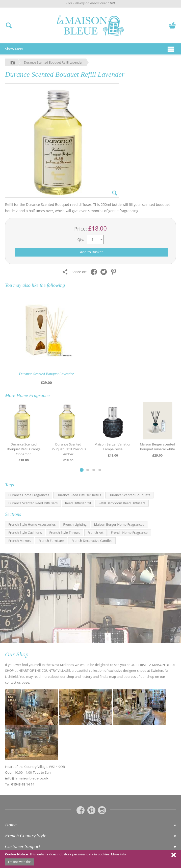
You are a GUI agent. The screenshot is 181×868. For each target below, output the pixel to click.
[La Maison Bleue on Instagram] (102, 810)
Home (11, 825)
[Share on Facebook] (95, 272)
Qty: (81, 240)
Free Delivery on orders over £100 (90, 3)
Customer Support (23, 846)
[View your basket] (172, 25)
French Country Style (26, 836)
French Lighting (75, 524)
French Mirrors (20, 541)
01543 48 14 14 (23, 784)
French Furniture (51, 541)
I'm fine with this (20, 862)
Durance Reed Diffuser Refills (79, 495)
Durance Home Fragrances (29, 495)
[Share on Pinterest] (115, 272)
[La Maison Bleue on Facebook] (81, 810)
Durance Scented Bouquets (129, 495)
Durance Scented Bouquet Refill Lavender (53, 62)
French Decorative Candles (92, 541)
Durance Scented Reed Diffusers (33, 503)
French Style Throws (65, 533)
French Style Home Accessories (32, 524)
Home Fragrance (33, 395)
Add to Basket (91, 252)
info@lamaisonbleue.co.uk (27, 778)
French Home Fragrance (129, 533)
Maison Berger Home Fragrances (119, 524)
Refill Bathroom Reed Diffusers (122, 503)
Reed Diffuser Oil (78, 503)
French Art (96, 533)
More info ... (120, 854)
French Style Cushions (25, 533)
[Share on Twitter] (105, 272)
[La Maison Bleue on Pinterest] (91, 810)
